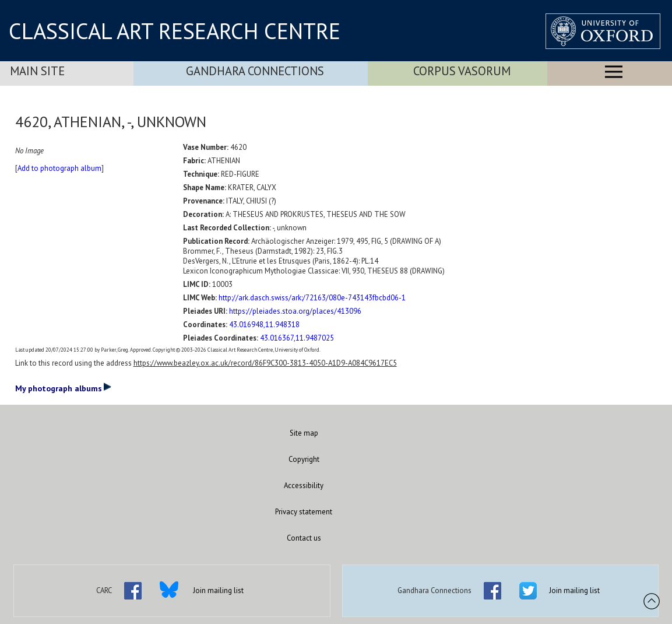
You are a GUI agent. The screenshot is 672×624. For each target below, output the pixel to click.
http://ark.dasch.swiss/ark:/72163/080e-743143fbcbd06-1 (312, 298)
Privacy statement (304, 512)
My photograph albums (63, 388)
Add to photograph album (59, 168)
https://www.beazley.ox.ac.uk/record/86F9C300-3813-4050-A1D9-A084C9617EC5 (265, 363)
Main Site (37, 71)
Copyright (304, 459)
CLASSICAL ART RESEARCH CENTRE (175, 31)
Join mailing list (218, 590)
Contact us (304, 538)
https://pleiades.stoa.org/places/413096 (295, 311)
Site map (304, 433)
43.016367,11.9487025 (297, 338)
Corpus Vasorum (462, 71)
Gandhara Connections (255, 71)
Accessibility (304, 485)
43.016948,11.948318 (264, 325)
